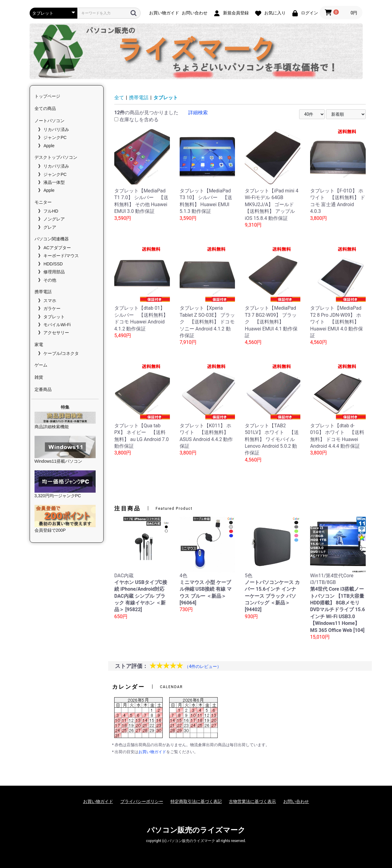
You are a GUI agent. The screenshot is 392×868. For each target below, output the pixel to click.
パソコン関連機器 (52, 239)
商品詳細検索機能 (65, 420)
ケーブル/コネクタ (61, 353)
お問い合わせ (296, 801)
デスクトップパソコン (56, 157)
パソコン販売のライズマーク (196, 830)
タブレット (54, 317)
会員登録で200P (65, 519)
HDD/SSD (53, 264)
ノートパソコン (49, 121)
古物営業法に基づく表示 (252, 801)
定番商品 (43, 389)
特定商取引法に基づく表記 (196, 801)
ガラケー (52, 308)
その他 (50, 280)
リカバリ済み (56, 129)
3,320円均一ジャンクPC (65, 484)
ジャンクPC (55, 137)
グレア (50, 227)
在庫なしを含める (136, 120)
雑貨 (39, 377)
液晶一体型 (54, 182)
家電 (39, 345)
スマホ (50, 301)
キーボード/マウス (61, 256)
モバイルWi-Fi (57, 325)
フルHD (51, 211)
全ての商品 (45, 108)
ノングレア (54, 219)
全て (119, 98)
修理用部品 (54, 272)
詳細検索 (198, 113)
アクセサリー (56, 333)
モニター (43, 202)
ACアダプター (57, 248)
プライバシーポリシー (142, 801)
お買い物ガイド (152, 752)
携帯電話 (43, 292)
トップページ (47, 96)
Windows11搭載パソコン (65, 450)
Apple (49, 146)
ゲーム (41, 365)
